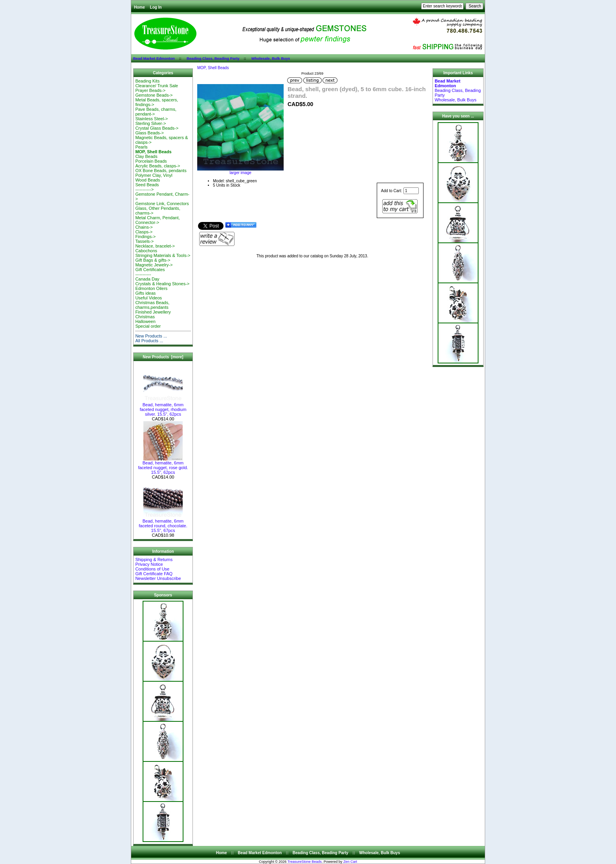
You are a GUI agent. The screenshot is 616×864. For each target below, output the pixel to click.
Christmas (145, 317)
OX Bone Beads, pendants (161, 171)
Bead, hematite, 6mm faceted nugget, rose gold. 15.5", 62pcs (163, 466)
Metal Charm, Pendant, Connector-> (157, 220)
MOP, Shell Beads (213, 68)
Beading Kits (147, 81)
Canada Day (147, 279)
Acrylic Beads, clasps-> (158, 166)
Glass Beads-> (149, 133)
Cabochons (146, 251)
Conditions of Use (152, 569)
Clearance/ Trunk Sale (157, 86)
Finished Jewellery (153, 312)
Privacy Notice (149, 564)
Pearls (141, 147)
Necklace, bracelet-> (155, 246)
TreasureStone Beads (305, 862)
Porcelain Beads (151, 161)
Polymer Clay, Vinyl (154, 175)
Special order (148, 326)
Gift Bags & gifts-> (153, 260)
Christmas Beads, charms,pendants (152, 305)
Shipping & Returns (154, 559)
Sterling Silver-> (150, 123)
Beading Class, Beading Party (213, 58)
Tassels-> (144, 241)
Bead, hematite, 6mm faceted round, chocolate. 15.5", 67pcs (163, 524)
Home (139, 7)
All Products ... (149, 341)
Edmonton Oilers (151, 288)
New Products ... (151, 336)
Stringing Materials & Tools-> (163, 255)
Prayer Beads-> (150, 90)
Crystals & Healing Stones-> (162, 284)
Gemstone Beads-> (154, 95)
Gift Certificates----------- (150, 272)
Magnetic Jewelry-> (154, 265)
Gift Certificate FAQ (154, 574)
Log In (156, 7)
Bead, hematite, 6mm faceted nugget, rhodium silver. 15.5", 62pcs (163, 407)
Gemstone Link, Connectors (162, 204)
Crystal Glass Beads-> (157, 128)
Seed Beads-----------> (147, 187)
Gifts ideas (145, 293)
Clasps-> (144, 232)
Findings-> (145, 237)
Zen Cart (350, 862)
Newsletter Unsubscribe (158, 578)
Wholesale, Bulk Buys (271, 58)
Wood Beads (148, 180)
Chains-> (144, 227)
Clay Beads (146, 156)
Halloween (145, 321)
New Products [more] (163, 357)
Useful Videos (148, 298)
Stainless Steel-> (151, 119)
